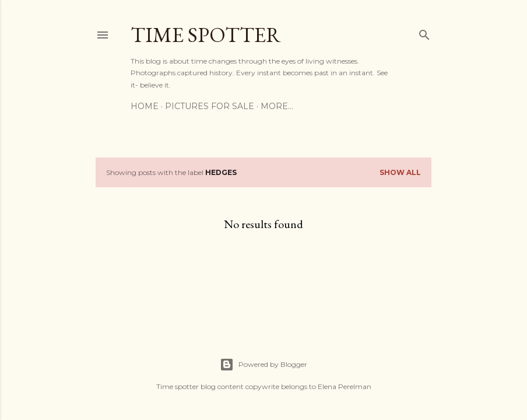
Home (145, 106)
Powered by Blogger (263, 365)
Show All (400, 172)
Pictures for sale (210, 106)
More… (277, 106)
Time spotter (206, 35)
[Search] (424, 32)
